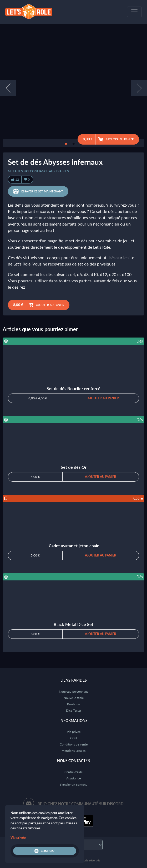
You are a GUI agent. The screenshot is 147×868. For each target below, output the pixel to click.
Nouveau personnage (74, 691)
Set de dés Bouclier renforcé (73, 388)
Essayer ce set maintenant (38, 191)
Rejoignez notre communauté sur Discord (81, 804)
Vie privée (74, 732)
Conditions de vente (74, 744)
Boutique (73, 704)
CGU (74, 738)
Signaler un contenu (74, 785)
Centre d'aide (73, 772)
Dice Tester (74, 710)
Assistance (73, 778)
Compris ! (45, 851)
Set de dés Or (74, 467)
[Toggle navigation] (134, 12)
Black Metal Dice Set (73, 624)
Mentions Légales (73, 751)
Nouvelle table (74, 698)
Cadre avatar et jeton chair (74, 546)
